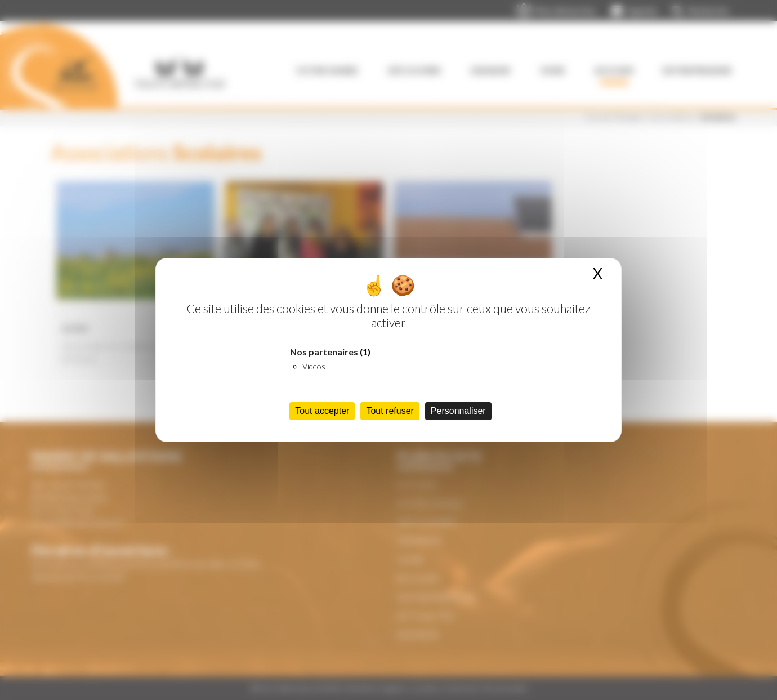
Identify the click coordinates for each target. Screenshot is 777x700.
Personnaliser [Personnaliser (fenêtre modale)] (458, 411)
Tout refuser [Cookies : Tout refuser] (390, 411)
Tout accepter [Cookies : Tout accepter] (322, 411)
